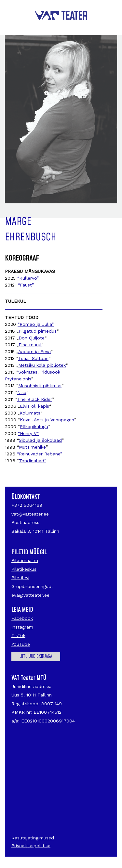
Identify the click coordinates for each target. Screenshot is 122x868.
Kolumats (30, 413)
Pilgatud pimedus (38, 331)
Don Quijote (32, 338)
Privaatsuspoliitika (31, 846)
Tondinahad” (33, 461)
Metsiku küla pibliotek (42, 365)
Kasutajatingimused (33, 838)
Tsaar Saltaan (33, 358)
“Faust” (26, 285)
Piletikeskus (24, 569)
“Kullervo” (28, 278)
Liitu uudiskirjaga (36, 657)
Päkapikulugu (34, 427)
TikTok (18, 635)
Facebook (22, 618)
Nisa (22, 392)
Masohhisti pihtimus (40, 386)
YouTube (21, 644)
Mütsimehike (32, 447)
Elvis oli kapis (34, 406)
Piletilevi (20, 578)
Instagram (22, 627)
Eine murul (30, 345)
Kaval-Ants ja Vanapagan (47, 420)
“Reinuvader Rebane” (40, 454)
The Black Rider (35, 399)
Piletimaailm (25, 560)
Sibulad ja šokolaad (40, 440)
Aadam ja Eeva (34, 351)
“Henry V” (28, 433)
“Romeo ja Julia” (36, 324)
